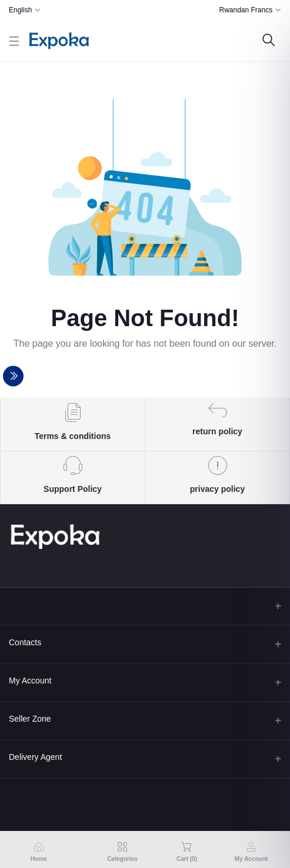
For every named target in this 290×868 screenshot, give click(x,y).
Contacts (25, 642)
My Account (30, 681)
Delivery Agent (35, 757)
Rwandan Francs (246, 10)
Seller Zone (30, 719)
